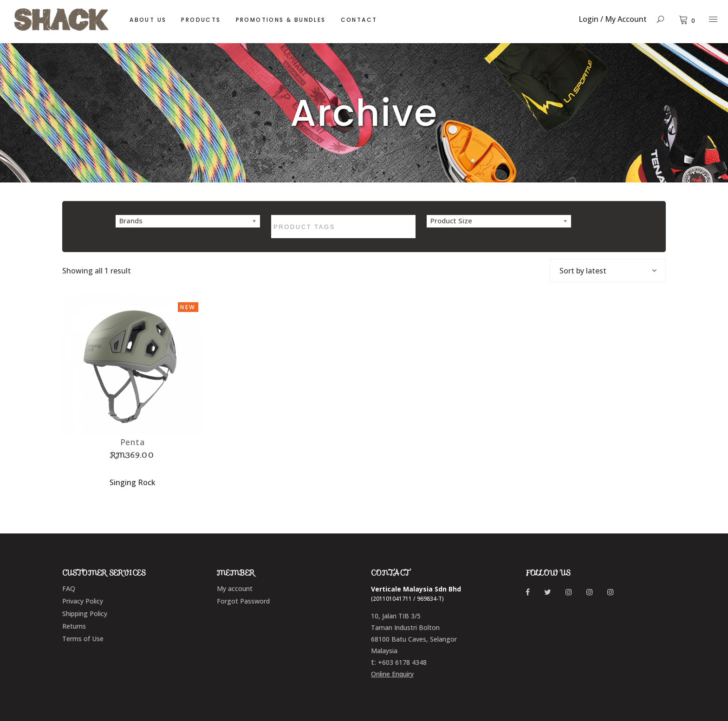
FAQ (69, 588)
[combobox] (608, 271)
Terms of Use (83, 639)
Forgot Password (243, 601)
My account (235, 588)
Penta (133, 442)
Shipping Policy (85, 614)
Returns (74, 626)
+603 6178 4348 (402, 662)
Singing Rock (133, 482)
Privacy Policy (83, 601)
